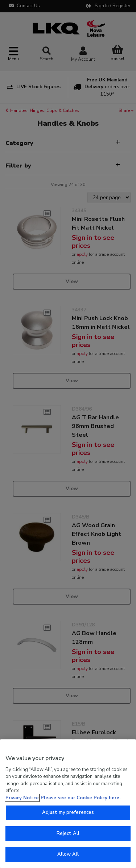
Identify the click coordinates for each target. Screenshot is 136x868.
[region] (68, 804)
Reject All (68, 833)
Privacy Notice (22, 798)
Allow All (68, 854)
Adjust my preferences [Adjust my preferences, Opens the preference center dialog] (68, 812)
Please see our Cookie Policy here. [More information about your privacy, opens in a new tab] (81, 798)
